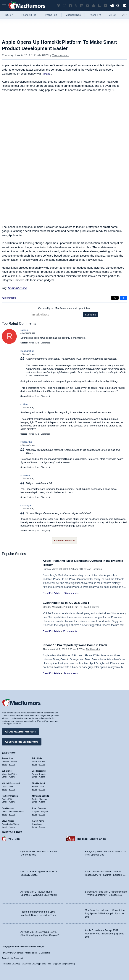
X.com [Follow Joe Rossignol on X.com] (42, 776)
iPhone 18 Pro (29, 15)
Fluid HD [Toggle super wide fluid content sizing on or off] (50, 964)
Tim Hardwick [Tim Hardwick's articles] (39, 782)
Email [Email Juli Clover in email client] (4, 776)
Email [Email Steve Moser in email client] (4, 826)
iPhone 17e (95, 15)
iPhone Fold (51, 15)
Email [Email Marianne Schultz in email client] (35, 801)
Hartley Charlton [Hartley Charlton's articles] (10, 795)
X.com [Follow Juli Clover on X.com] (12, 776)
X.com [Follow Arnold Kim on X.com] (12, 763)
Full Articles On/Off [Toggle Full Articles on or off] (29, 964)
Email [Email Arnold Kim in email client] (4, 763)
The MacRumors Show (91, 838)
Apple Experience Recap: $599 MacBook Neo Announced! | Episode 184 (105, 933)
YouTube (14, 838)
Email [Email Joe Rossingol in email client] (35, 776)
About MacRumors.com (20, 731)
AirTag (113, 15)
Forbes (46, 74)
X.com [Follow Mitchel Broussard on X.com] (12, 788)
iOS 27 (9, 15)
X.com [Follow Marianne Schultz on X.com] (42, 801)
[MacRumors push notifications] (93, 6)
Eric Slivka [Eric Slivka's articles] (37, 757)
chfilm (24, 404)
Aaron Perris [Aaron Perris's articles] (38, 820)
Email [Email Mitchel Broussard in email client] (4, 788)
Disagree (45, 343)
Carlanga (26, 505)
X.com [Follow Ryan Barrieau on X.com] (42, 813)
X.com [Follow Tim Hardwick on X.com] (42, 788)
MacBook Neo (73, 15)
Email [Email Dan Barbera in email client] (4, 813)
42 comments (9, 298)
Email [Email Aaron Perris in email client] (35, 826)
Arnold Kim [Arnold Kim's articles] (7, 757)
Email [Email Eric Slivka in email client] (35, 763)
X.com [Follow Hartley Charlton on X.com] (12, 801)
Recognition (27, 351)
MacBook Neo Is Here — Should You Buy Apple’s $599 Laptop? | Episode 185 (105, 912)
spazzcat (25, 475)
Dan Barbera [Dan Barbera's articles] (8, 807)
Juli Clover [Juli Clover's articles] (7, 770)
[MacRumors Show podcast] (59, 6)
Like (37, 343)
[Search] (119, 6)
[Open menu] (4, 6)
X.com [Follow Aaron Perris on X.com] (42, 826)
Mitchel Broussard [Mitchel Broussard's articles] (11, 782)
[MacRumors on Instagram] (64, 6)
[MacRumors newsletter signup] (105, 6)
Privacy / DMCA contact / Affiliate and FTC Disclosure (26, 953)
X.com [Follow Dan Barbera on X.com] (12, 813)
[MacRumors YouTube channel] (88, 6)
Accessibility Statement (12, 958)
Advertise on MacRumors (22, 741)
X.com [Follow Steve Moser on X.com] (12, 826)
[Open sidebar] (125, 6)
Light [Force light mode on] (65, 964)
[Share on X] (115, 298)
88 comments (70, 631)
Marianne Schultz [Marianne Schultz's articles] (41, 795)
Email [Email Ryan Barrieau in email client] (35, 813)
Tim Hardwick (60, 55)
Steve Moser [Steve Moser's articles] (8, 820)
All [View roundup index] (125, 15)
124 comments (70, 673)
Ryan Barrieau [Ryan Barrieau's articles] (39, 807)
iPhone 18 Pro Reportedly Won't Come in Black (78, 645)
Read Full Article (52, 593)
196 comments (70, 593)
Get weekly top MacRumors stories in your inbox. (65, 308)
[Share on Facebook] (123, 298)
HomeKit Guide (17, 288)
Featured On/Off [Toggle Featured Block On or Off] (10, 964)
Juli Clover (93, 607)
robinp (24, 330)
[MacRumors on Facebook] (70, 6)
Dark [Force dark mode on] (71, 964)
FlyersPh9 (26, 442)
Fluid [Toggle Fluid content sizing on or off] (43, 964)
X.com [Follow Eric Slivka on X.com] (42, 763)
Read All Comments (65, 540)
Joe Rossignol (95, 569)
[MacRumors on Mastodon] (82, 6)
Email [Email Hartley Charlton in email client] (4, 801)
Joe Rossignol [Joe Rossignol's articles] (39, 770)
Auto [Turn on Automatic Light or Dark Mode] (59, 964)
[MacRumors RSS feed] (99, 6)
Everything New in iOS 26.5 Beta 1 (68, 603)
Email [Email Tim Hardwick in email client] (35, 788)
